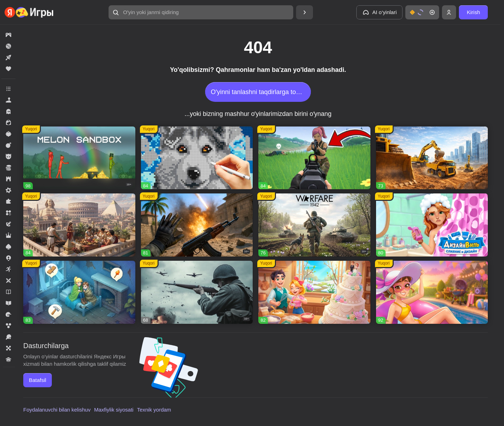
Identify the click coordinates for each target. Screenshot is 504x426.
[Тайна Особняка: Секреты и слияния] (432, 292)
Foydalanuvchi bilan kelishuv (57, 410)
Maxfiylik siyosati (114, 410)
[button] (201, 12)
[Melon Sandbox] (79, 158)
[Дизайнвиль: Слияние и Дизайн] (432, 225)
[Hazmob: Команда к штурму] (197, 225)
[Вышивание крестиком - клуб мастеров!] (197, 158)
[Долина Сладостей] (314, 292)
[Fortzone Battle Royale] (314, 158)
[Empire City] (79, 225)
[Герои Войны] (197, 292)
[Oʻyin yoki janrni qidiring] (201, 12)
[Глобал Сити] (432, 158)
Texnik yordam (154, 410)
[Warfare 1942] (314, 225)
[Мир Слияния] (79, 292)
